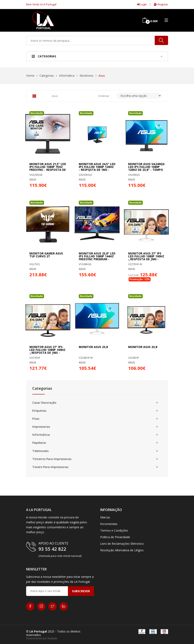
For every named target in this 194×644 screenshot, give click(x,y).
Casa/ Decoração (44, 403)
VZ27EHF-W (135, 264)
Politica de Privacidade (115, 537)
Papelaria (39, 443)
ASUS (33, 180)
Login (142, 4)
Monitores (87, 76)
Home (30, 76)
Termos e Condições (114, 530)
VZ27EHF (35, 358)
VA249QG (134, 175)
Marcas (105, 517)
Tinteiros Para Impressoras (52, 459)
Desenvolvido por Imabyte (42, 638)
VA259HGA (85, 175)
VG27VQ (35, 264)
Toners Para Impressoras (50, 467)
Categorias (44, 56)
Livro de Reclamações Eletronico (122, 544)
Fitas (36, 419)
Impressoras (41, 427)
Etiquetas (39, 411)
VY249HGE (85, 264)
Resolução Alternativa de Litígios (122, 550)
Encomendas (109, 524)
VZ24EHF (134, 358)
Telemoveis (40, 451)
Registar (161, 4)
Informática (67, 76)
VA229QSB (36, 175)
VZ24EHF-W (86, 358)
